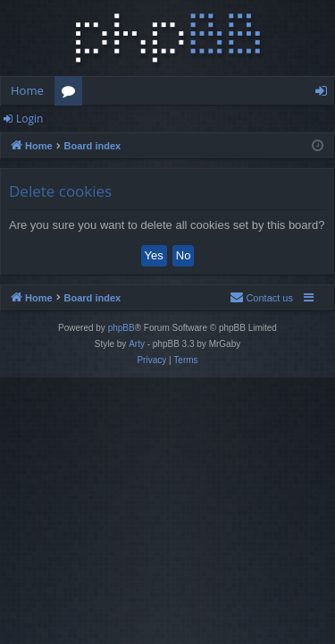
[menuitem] (261, 298)
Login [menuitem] (325, 94)
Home (27, 90)
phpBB (121, 328)
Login (29, 119)
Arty (137, 344)
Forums (72, 94)
